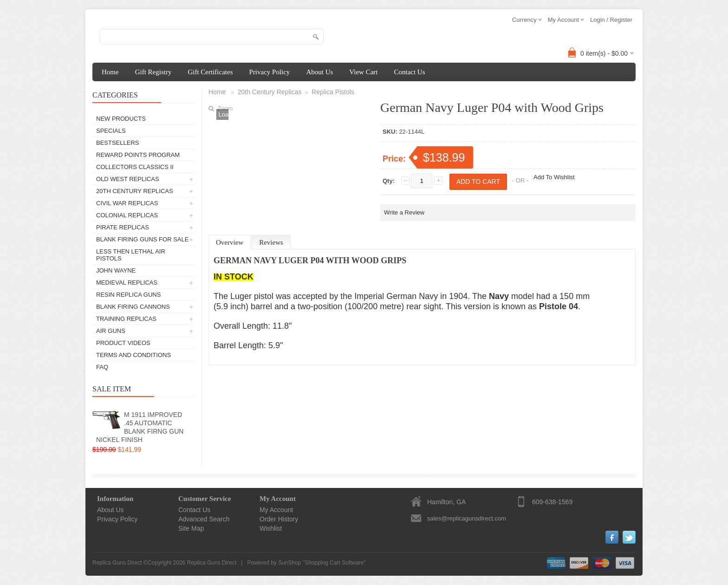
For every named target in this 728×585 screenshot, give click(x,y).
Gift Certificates (210, 72)
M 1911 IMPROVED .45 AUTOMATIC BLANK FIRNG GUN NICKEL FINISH (140, 427)
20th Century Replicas (135, 191)
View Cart (363, 72)
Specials (111, 131)
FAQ (102, 367)
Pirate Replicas (123, 227)
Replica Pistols (333, 92)
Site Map (191, 528)
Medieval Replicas (127, 283)
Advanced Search (204, 519)
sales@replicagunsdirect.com (467, 518)
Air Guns (111, 331)
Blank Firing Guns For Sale (142, 239)
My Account (276, 510)
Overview (230, 242)
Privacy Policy (269, 72)
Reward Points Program (138, 155)
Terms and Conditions (133, 355)
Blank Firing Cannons (133, 307)
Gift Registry (153, 72)
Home (110, 72)
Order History (279, 519)
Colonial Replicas (127, 215)
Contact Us (409, 72)
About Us (319, 72)
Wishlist (271, 528)
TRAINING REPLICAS (126, 319)
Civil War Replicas (127, 203)
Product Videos (123, 343)
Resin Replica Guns (128, 295)
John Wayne (116, 270)
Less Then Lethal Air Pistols (131, 255)
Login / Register (611, 20)
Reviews (271, 242)
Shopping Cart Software (334, 563)
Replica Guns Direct (212, 563)
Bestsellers (118, 143)
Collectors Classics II (135, 167)
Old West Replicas (128, 179)
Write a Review (404, 212)
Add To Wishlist (554, 177)
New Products (121, 119)
